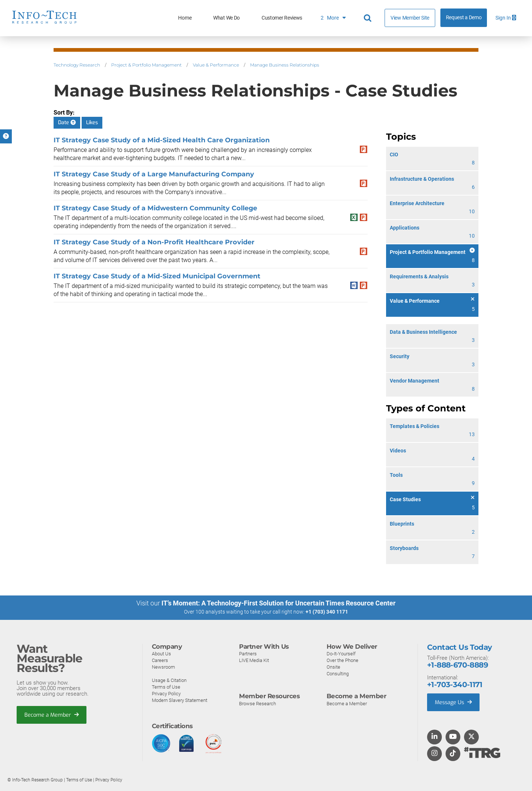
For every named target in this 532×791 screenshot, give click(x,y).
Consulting (338, 673)
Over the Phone (342, 660)
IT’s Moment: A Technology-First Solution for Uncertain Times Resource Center (279, 603)
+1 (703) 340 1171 (327, 612)
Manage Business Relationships (285, 65)
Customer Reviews (282, 18)
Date (67, 123)
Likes (92, 123)
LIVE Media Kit (254, 660)
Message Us (454, 702)
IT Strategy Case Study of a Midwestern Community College (155, 208)
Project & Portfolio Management (146, 65)
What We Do (226, 18)
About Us (161, 653)
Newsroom (163, 667)
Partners (248, 653)
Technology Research (77, 65)
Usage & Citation (169, 680)
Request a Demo (464, 18)
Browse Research (258, 703)
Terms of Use (166, 687)
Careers (160, 660)
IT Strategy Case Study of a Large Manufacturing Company (154, 174)
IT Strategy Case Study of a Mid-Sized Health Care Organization (162, 140)
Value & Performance (216, 65)
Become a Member (52, 715)
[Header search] (369, 18)
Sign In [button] (506, 18)
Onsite (333, 667)
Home (185, 18)
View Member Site (410, 18)
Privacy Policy (166, 693)
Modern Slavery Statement (180, 700)
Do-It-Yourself (341, 653)
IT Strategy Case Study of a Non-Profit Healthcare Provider (154, 242)
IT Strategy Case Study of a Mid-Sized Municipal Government (157, 276)
